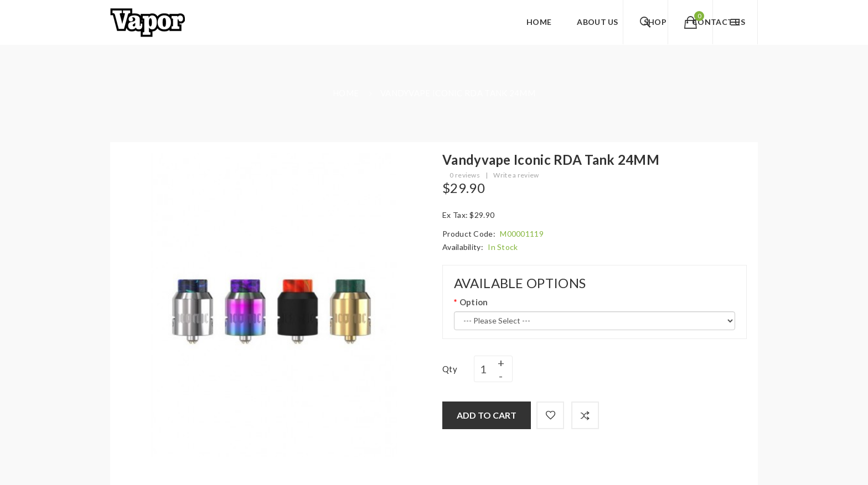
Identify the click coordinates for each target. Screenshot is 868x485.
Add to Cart (487, 415)
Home (346, 93)
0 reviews (465, 175)
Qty (450, 369)
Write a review (516, 175)
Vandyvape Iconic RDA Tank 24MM (458, 93)
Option (474, 302)
